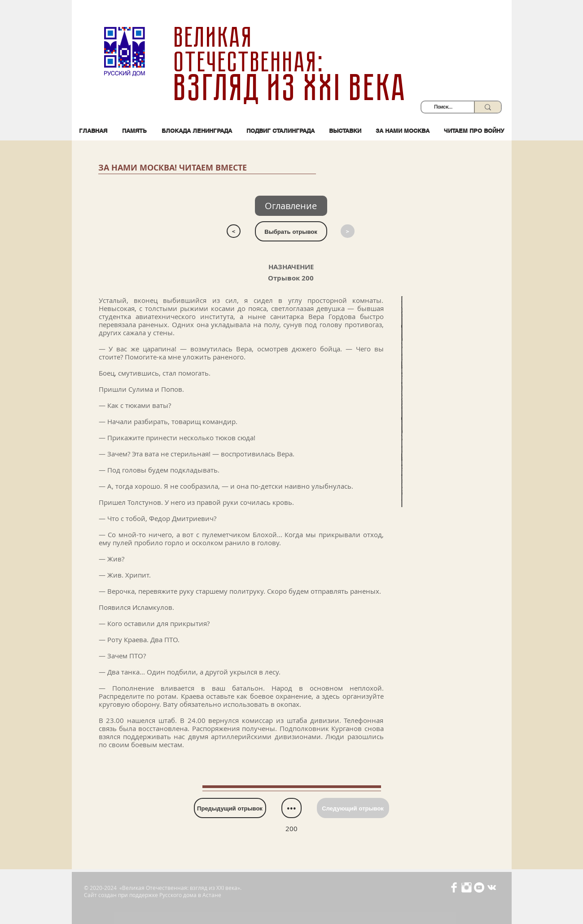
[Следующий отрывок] (353, 808)
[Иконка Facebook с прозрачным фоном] (454, 887)
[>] (348, 231)
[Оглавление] (291, 206)
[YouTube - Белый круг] (479, 887)
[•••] (291, 808)
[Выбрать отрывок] (291, 231)
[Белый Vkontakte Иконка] (492, 887)
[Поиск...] (443, 107)
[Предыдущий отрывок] (230, 808)
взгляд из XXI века (291, 88)
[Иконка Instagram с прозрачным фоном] (467, 887)
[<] (234, 231)
